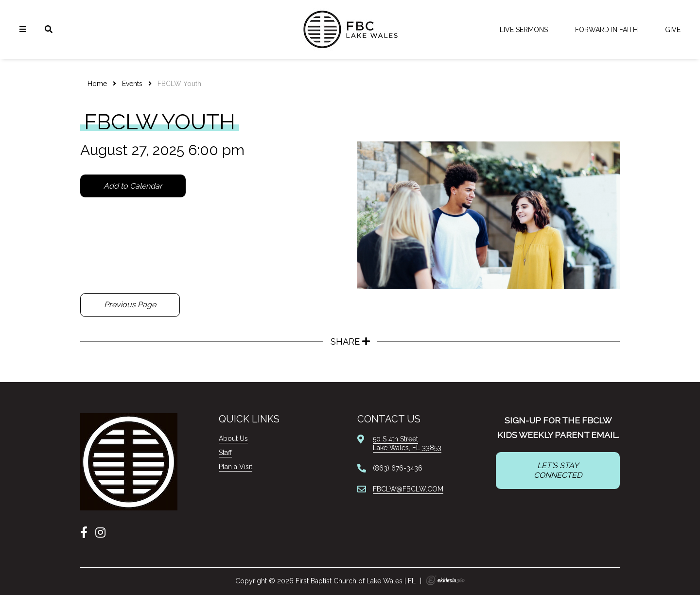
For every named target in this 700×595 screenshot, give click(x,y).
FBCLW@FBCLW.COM (408, 489)
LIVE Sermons (524, 30)
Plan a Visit (236, 467)
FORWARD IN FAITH (606, 30)
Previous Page (130, 305)
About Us (233, 438)
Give (673, 30)
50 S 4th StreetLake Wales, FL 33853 (407, 443)
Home (97, 84)
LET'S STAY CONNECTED (558, 470)
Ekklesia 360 (445, 580)
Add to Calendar (133, 186)
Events (132, 84)
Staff (225, 453)
